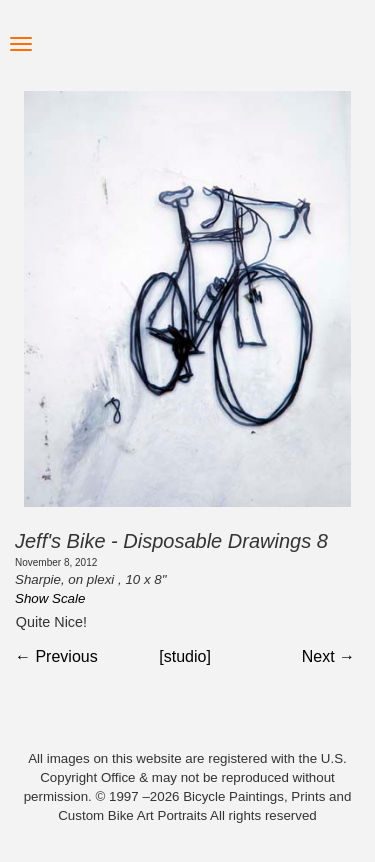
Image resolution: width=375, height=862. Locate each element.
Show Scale (50, 598)
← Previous (56, 656)
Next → (328, 656)
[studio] (185, 656)
